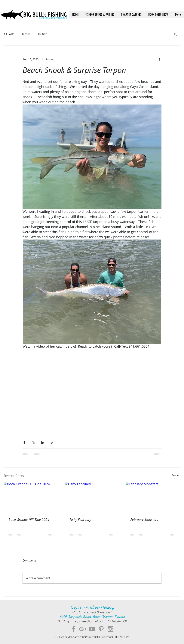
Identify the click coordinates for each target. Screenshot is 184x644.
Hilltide (43, 34)
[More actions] (159, 59)
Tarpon (26, 34)
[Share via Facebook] (24, 442)
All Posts (9, 34)
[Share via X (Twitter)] (34, 442)
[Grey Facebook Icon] (74, 629)
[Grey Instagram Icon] (110, 629)
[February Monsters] (153, 497)
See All (176, 475)
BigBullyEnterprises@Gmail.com (83, 621)
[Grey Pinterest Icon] (101, 629)
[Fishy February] (92, 497)
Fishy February (80, 520)
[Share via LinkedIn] (43, 442)
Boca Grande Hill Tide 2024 (29, 520)
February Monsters (144, 520)
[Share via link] (52, 442)
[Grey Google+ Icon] (83, 629)
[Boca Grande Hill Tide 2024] (31, 497)
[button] (175, 34)
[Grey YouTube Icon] (92, 629)
